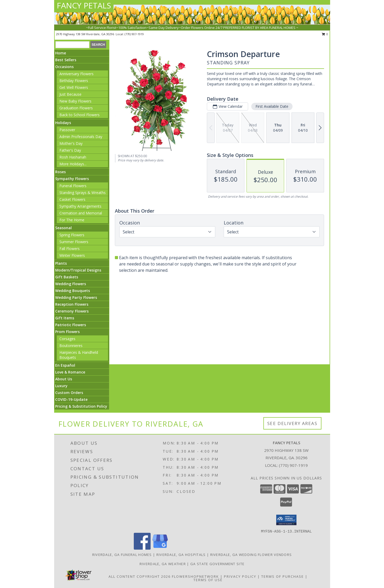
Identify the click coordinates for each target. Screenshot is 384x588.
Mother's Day (71, 143)
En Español (65, 365)
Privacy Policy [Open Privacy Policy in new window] (240, 576)
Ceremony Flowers (72, 311)
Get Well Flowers (74, 87)
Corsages (67, 339)
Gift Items (65, 318)
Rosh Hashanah (73, 157)
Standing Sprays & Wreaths (83, 193)
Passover (67, 130)
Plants (61, 263)
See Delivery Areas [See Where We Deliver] (292, 423)
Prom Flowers (67, 332)
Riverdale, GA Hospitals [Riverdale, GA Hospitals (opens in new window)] (181, 555)
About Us (64, 379)
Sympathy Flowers (72, 179)
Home (61, 53)
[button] (286, 520)
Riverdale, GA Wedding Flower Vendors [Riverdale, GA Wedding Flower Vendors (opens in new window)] (251, 555)
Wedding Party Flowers (76, 297)
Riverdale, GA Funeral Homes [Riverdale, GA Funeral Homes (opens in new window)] (122, 555)
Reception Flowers (72, 304)
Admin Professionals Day (81, 137)
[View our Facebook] (142, 548)
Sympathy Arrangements (80, 206)
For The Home (72, 220)
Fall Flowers (70, 249)
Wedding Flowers (71, 284)
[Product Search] (72, 45)
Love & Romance (70, 372)
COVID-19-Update (71, 399)
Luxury (61, 386)
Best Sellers (66, 60)
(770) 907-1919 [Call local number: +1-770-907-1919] (134, 34)
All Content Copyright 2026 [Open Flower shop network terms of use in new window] (140, 576)
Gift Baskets (67, 277)
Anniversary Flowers (76, 74)
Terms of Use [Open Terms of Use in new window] (208, 580)
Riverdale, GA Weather (163, 564)
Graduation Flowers (76, 108)
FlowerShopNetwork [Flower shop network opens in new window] (195, 576)
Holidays (63, 123)
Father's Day (70, 150)
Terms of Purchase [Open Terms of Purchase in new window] (283, 576)
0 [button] (325, 34)
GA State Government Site (217, 564)
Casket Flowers (72, 199)
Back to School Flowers (80, 115)
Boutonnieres (71, 346)
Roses (60, 172)
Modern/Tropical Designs (78, 270)
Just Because (70, 94)
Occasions (64, 67)
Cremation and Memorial (81, 213)
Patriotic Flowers (71, 325)
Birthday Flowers (74, 81)
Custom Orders (69, 393)
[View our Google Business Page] (160, 548)
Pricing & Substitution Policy (81, 406)
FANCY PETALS (84, 5)
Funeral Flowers (73, 186)
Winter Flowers (72, 255)
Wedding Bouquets (73, 291)
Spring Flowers (72, 235)
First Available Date (272, 106)
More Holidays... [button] (73, 164)
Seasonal (63, 228)
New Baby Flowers (75, 101)
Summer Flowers (74, 242)
